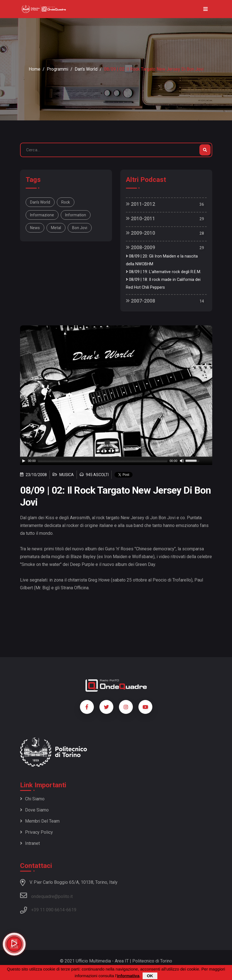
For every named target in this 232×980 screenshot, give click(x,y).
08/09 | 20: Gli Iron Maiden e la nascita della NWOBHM (162, 260)
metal (56, 228)
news (35, 228)
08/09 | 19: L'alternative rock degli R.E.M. (163, 272)
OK (150, 976)
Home (35, 69)
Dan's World (86, 69)
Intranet (30, 843)
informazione (42, 215)
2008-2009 (141, 247)
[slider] (103, 461)
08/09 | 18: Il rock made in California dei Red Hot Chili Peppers (163, 284)
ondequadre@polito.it (46, 895)
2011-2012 (141, 204)
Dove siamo (34, 810)
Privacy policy (36, 832)
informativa (128, 976)
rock (66, 202)
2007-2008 (141, 301)
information (76, 215)
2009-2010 (141, 233)
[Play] (24, 461)
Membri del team (40, 821)
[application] (116, 461)
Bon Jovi (80, 228)
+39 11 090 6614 (48, 910)
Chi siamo (32, 799)
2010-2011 (141, 218)
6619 (71, 910)
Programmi (58, 69)
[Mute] (182, 461)
